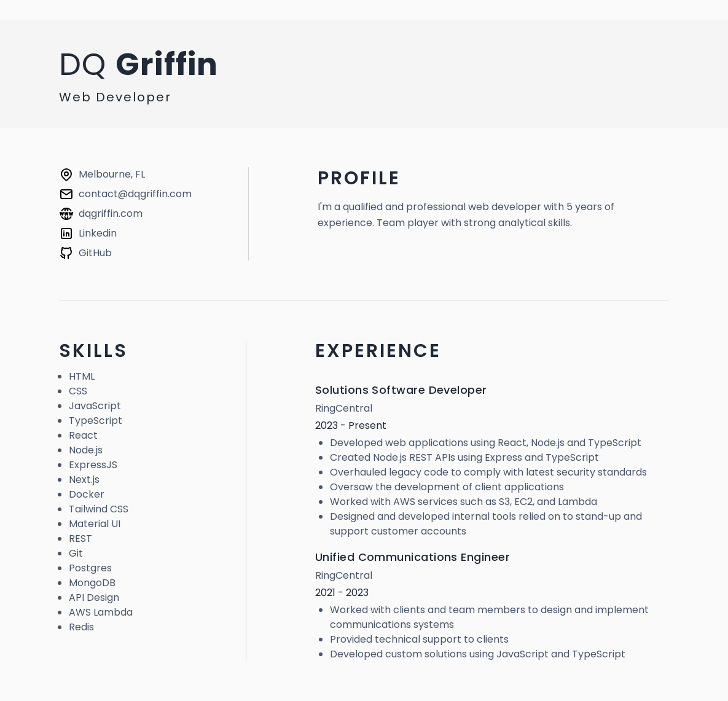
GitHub (95, 253)
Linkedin (98, 233)
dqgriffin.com (111, 213)
